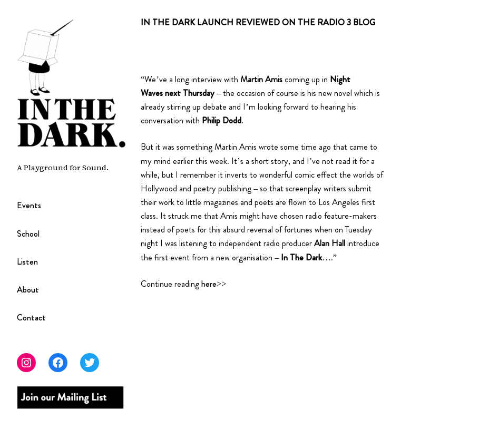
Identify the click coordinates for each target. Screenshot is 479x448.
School (28, 234)
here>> (214, 284)
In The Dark (301, 257)
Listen (27, 262)
